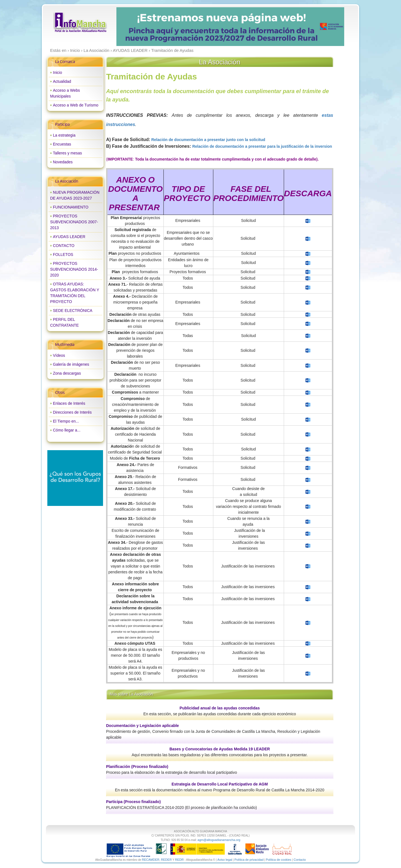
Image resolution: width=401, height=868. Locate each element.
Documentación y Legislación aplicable (142, 726)
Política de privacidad (249, 860)
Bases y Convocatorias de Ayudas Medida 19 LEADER (220, 749)
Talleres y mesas (67, 153)
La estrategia (64, 135)
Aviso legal (225, 860)
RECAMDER (151, 860)
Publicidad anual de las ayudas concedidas (220, 708)
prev (132, 27)
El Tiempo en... (66, 421)
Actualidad (62, 81)
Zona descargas (67, 373)
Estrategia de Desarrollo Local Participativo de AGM (220, 784)
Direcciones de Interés (72, 412)
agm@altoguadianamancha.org (219, 840)
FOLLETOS (63, 254)
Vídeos (59, 355)
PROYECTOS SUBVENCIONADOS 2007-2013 (74, 222)
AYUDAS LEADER (69, 237)
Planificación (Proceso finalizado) (137, 767)
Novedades (63, 162)
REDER (166, 860)
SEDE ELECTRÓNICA (73, 311)
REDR (180, 860)
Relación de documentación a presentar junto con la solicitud (209, 140)
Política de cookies (278, 860)
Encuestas (62, 144)
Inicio (58, 72)
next (328, 27)
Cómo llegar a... (67, 430)
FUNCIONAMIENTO (71, 207)
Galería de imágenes (71, 364)
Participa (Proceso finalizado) (133, 802)
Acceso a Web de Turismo (76, 105)
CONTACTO (64, 246)
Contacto (300, 860)
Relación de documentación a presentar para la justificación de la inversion (262, 146)
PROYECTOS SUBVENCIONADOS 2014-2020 (74, 269)
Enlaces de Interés (69, 403)
